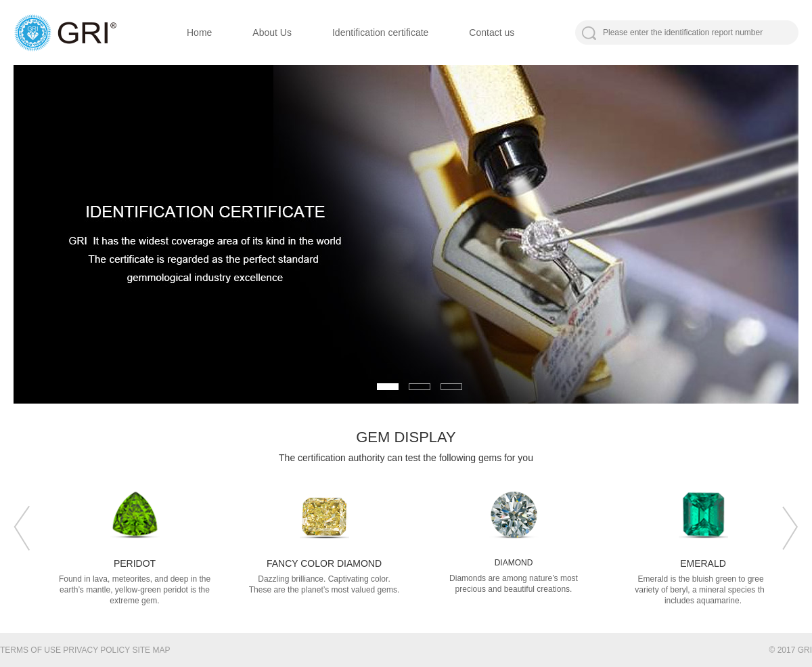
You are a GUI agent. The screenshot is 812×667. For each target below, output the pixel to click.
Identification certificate (380, 33)
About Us (272, 33)
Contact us (492, 33)
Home (199, 33)
